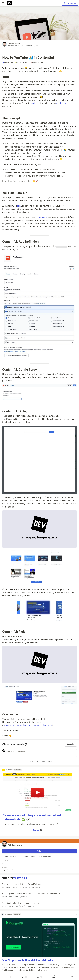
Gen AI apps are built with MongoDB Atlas (28, 961)
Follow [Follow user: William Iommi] (39, 851)
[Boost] (54, 977)
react (26, 62)
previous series (63, 103)
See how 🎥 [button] (37, 830)
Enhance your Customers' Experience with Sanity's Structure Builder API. (39, 895)
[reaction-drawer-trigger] (9, 977)
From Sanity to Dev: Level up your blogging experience (39, 905)
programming (37, 62)
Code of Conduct (33, 761)
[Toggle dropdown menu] (76, 770)
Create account (70, 3)
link (19, 206)
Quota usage (41, 217)
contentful (8, 62)
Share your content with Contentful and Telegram (39, 886)
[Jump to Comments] (24, 977)
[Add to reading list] (40, 977)
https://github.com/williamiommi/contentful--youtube (28, 725)
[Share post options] (72, 977)
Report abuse (47, 761)
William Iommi (14, 43)
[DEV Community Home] (9, 3)
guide (35, 103)
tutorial (18, 62)
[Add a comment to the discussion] (41, 753)
